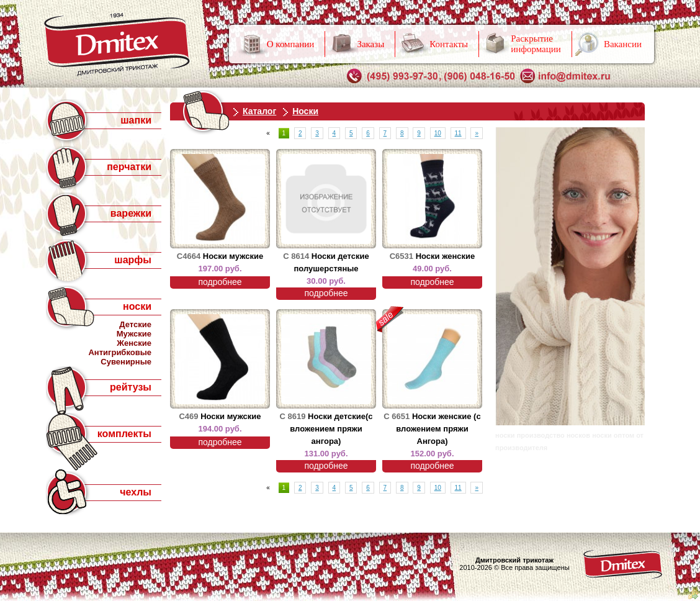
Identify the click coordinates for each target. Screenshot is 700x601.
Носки (305, 111)
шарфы (133, 260)
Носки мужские (233, 256)
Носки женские (446, 256)
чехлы (136, 492)
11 (458, 133)
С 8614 (296, 256)
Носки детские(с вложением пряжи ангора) (331, 429)
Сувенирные (126, 362)
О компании (291, 44)
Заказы (370, 44)
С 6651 (397, 416)
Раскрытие (536, 44)
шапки (136, 120)
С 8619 (292, 416)
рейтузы (131, 387)
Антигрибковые (120, 352)
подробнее (220, 282)
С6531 (402, 256)
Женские (134, 343)
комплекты (124, 434)
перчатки (129, 167)
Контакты (449, 44)
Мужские (134, 334)
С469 (188, 416)
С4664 (189, 256)
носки (137, 306)
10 (438, 133)
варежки (131, 213)
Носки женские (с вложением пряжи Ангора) (438, 429)
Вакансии (623, 44)
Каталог (259, 111)
